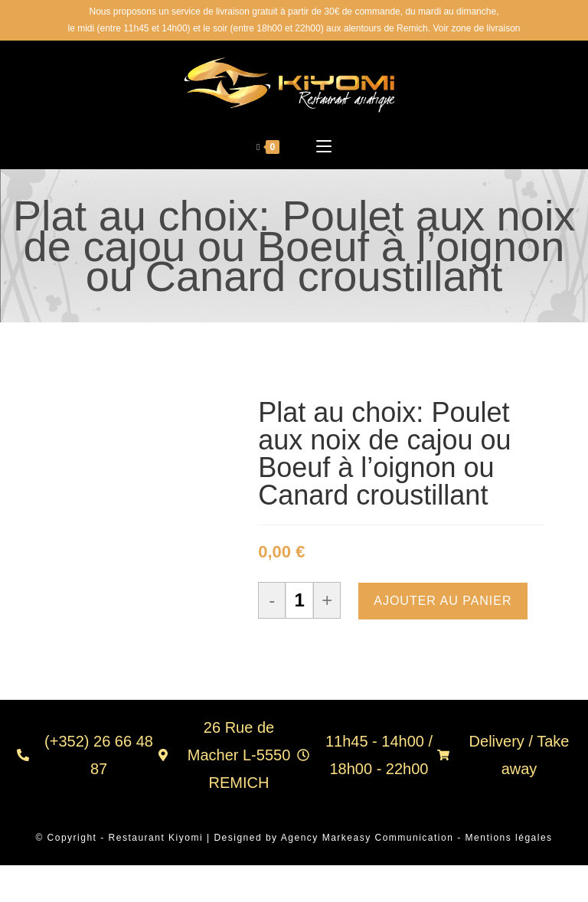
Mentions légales (509, 840)
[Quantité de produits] (299, 603)
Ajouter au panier (443, 603)
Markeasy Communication (390, 840)
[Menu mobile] (324, 149)
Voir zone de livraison (476, 28)
